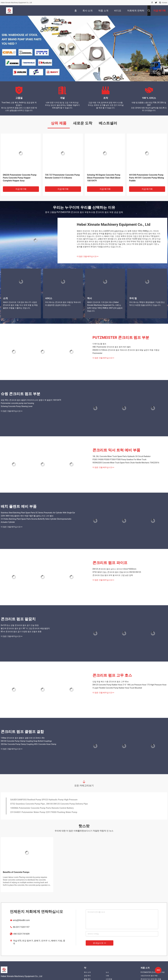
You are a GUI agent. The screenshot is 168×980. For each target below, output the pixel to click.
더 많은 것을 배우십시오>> (88, 256)
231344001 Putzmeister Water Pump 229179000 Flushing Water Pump (44, 812)
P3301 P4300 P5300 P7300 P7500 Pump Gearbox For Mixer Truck (119, 459)
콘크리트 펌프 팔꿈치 (18, 619)
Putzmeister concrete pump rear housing (17, 403)
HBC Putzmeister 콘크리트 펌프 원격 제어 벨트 (112, 347)
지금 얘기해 (21, 189)
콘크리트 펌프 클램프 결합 (22, 732)
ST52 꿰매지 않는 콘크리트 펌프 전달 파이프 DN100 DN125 (117, 572)
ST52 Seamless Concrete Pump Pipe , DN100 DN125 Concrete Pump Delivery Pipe (49, 804)
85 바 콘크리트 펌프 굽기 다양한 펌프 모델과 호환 (21, 632)
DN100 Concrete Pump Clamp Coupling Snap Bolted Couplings (26, 741)
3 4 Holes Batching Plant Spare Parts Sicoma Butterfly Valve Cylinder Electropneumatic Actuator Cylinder (36, 521)
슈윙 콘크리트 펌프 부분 (21, 394)
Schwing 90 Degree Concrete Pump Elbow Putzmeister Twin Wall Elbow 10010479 (104, 178)
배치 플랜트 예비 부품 (19, 506)
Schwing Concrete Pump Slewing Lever (17, 406)
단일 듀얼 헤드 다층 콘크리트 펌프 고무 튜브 (111, 682)
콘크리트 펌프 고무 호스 (112, 675)
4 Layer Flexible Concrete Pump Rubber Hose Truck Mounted (117, 688)
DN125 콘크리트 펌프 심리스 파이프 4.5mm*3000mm (114, 569)
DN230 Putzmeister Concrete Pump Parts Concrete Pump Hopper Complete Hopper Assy (20, 178)
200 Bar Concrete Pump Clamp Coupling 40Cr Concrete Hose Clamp (29, 744)
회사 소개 (87, 972)
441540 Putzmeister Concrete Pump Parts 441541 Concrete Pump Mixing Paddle (147, 178)
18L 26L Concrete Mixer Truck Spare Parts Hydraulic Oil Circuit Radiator (122, 456)
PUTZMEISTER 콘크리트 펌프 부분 (121, 338)
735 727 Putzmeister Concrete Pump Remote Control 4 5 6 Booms (62, 176)
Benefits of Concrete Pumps (16, 872)
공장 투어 (87, 976)
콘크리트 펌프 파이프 (110, 563)
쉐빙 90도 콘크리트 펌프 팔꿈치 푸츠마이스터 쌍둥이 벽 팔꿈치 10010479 (31, 400)
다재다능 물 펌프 (99, 344)
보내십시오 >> (100, 943)
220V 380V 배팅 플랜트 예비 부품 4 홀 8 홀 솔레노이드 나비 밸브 (27, 516)
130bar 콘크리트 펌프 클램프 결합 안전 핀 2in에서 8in (23, 738)
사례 (107, 976)
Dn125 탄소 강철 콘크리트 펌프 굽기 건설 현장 (20, 625)
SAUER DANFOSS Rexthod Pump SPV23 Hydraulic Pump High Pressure (44, 800)
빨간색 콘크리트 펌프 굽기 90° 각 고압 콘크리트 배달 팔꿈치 (25, 628)
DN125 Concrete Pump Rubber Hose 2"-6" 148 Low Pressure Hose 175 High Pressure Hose (129, 685)
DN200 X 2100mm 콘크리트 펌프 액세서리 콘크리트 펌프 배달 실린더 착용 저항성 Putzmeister (126, 352)
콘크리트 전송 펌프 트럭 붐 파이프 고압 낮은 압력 (113, 575)
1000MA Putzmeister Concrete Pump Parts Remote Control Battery (42, 808)
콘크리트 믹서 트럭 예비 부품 (116, 450)
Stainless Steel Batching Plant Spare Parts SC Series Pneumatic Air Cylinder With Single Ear (38, 513)
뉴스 (107, 972)
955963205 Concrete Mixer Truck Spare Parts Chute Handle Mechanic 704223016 (126, 463)
